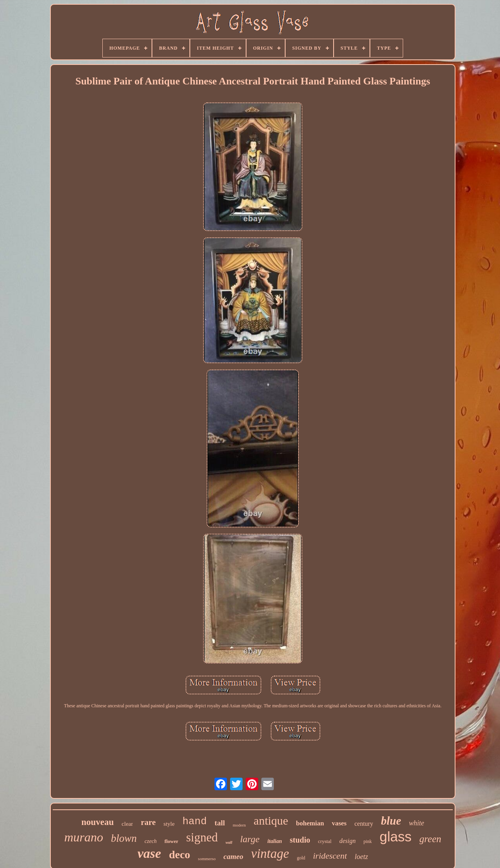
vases (339, 823)
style (169, 824)
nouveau (97, 822)
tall (220, 823)
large (250, 839)
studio (300, 840)
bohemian (310, 823)
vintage (270, 854)
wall (229, 842)
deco (179, 855)
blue (391, 821)
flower (171, 841)
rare (148, 822)
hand (195, 821)
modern (239, 825)
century (364, 824)
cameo (233, 856)
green (430, 839)
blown (124, 838)
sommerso (207, 859)
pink (367, 841)
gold (301, 858)
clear (127, 824)
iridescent (330, 856)
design (348, 841)
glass (396, 837)
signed (202, 837)
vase (149, 853)
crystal (325, 841)
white (417, 823)
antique (271, 820)
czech (151, 841)
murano (84, 837)
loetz (361, 857)
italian (274, 841)
